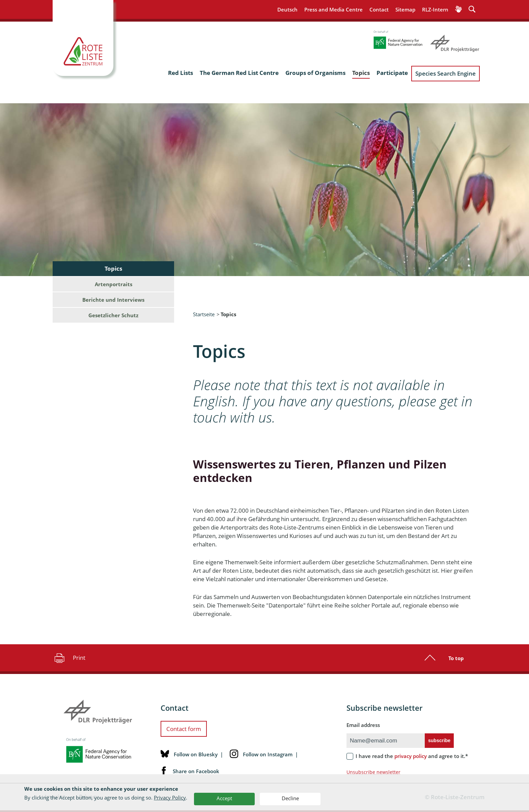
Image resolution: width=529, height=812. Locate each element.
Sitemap (405, 9)
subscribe (439, 740)
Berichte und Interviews (113, 300)
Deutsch (287, 9)
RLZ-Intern (435, 9)
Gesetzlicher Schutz (113, 315)
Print (69, 658)
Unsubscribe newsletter (373, 772)
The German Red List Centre (239, 73)
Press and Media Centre (333, 9)
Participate (392, 73)
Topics (361, 73)
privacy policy (411, 756)
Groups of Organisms (315, 73)
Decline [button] (290, 798)
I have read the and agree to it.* (412, 756)
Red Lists (180, 73)
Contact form (184, 729)
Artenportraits (114, 284)
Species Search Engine (446, 73)
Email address (363, 725)
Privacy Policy (170, 797)
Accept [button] (224, 798)
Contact (379, 9)
